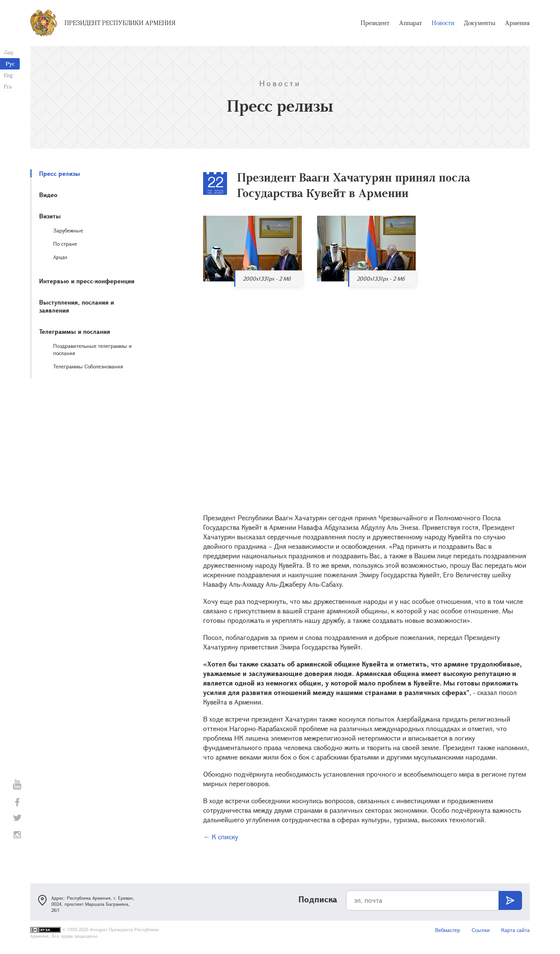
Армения (517, 23)
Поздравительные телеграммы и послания (92, 349)
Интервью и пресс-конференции (87, 281)
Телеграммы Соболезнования (88, 366)
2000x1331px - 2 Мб (267, 279)
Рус (10, 64)
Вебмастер (448, 930)
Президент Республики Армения (120, 23)
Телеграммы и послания (75, 331)
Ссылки (481, 930)
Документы (480, 23)
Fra (8, 86)
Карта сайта (515, 930)
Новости (443, 23)
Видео (48, 195)
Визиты (50, 216)
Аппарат (411, 23)
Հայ (9, 52)
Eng (8, 75)
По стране (65, 244)
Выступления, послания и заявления (77, 306)
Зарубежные (68, 230)
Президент (375, 23)
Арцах (60, 257)
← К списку (221, 837)
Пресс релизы (60, 173)
